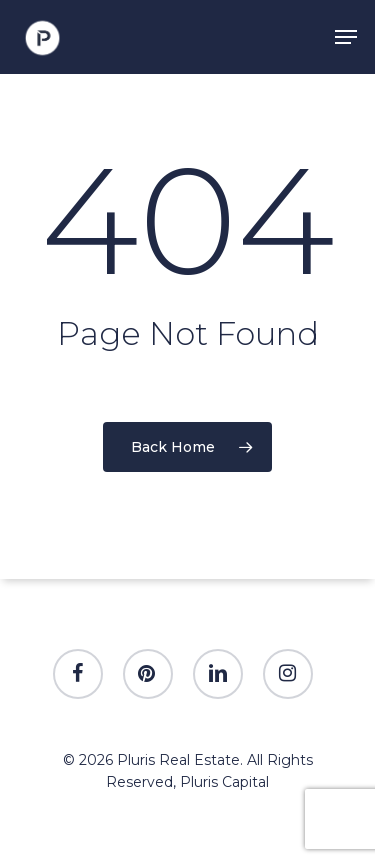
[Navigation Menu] (346, 37)
